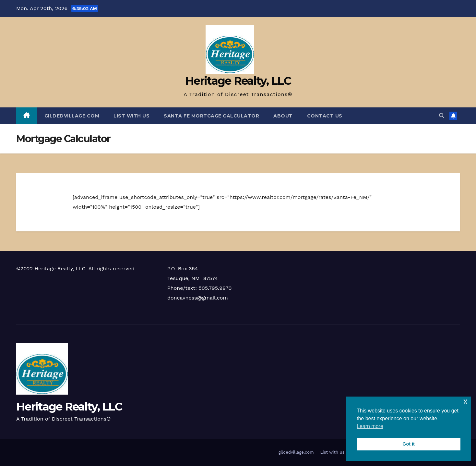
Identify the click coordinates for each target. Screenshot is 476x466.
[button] (442, 116)
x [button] (465, 401)
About (283, 116)
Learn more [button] (370, 426)
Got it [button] (409, 444)
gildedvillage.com (72, 116)
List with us (131, 116)
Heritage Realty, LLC (238, 81)
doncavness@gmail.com (198, 298)
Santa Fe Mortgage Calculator (211, 116)
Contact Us (325, 116)
